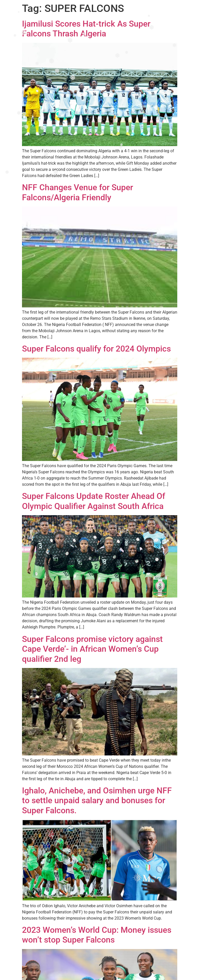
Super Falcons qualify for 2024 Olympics (96, 349)
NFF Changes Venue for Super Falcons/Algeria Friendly (78, 192)
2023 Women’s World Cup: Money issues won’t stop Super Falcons (97, 935)
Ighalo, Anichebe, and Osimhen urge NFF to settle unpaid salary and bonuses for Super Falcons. (97, 800)
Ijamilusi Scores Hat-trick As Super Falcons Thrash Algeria (86, 29)
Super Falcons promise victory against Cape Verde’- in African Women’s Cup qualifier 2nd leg (92, 649)
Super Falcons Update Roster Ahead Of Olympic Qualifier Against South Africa (94, 501)
